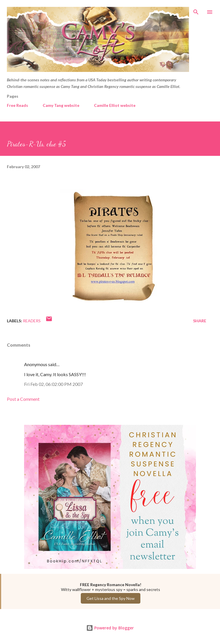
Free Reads (17, 105)
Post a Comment (23, 399)
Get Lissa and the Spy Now (111, 598)
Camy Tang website (61, 105)
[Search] (196, 10)
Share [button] (200, 321)
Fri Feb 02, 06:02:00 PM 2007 (53, 384)
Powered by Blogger (110, 628)
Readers (32, 321)
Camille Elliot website (115, 105)
